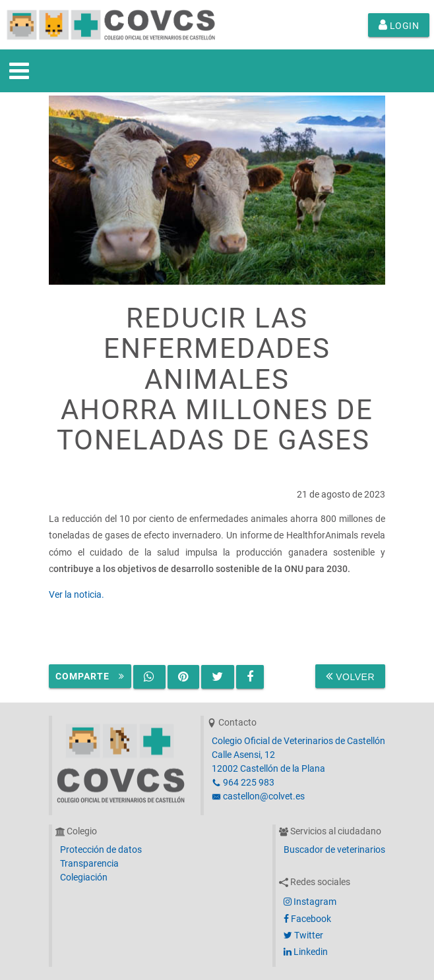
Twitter (303, 935)
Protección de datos (101, 850)
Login (399, 25)
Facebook (307, 919)
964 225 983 (243, 782)
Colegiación (84, 877)
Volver (350, 676)
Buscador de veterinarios (334, 850)
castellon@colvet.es (258, 796)
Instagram (310, 902)
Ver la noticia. (77, 594)
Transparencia (89, 863)
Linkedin (306, 952)
